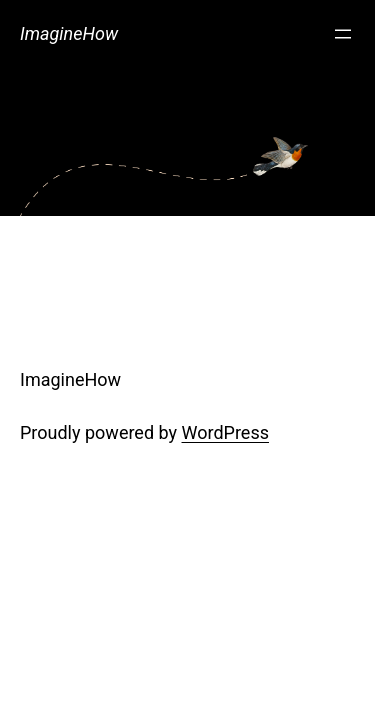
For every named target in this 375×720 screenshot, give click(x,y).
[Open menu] (343, 34)
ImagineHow (69, 33)
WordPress (225, 432)
